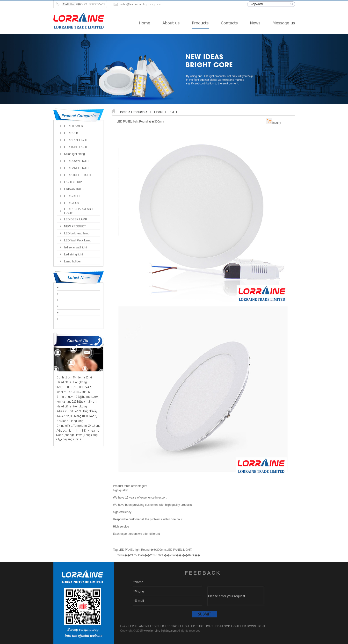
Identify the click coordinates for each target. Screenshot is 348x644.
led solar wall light (76, 247)
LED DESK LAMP (76, 219)
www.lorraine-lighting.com (160, 631)
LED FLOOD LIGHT (227, 626)
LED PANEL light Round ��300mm (142, 550)
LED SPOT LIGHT (76, 140)
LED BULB (71, 133)
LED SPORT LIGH (177, 626)
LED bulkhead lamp (77, 233)
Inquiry (276, 123)
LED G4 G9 (72, 203)
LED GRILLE (72, 196)
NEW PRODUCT (75, 226)
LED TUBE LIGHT (76, 147)
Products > (140, 112)
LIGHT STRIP (73, 182)
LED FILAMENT (74, 126)
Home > (124, 112)
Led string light (73, 254)
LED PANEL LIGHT (76, 168)
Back (191, 555)
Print (173, 555)
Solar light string (74, 154)
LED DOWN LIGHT (76, 161)
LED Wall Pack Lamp (78, 240)
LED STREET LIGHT (78, 175)
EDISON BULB (74, 189)
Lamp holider (72, 261)
